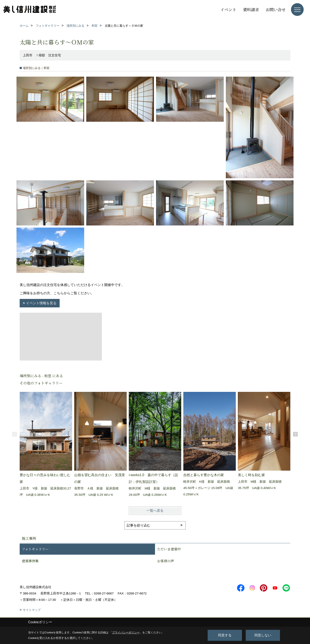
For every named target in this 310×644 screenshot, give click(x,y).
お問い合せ (276, 9)
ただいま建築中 (169, 549)
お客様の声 (166, 561)
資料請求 (251, 9)
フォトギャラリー (35, 549)
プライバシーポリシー (126, 632)
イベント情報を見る (41, 303)
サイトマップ (32, 610)
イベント (228, 9)
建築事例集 (30, 561)
